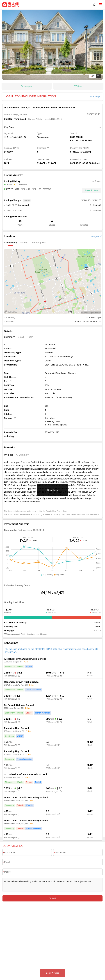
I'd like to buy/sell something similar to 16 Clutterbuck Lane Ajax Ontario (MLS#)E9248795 (52, 885)
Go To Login (95, 97)
